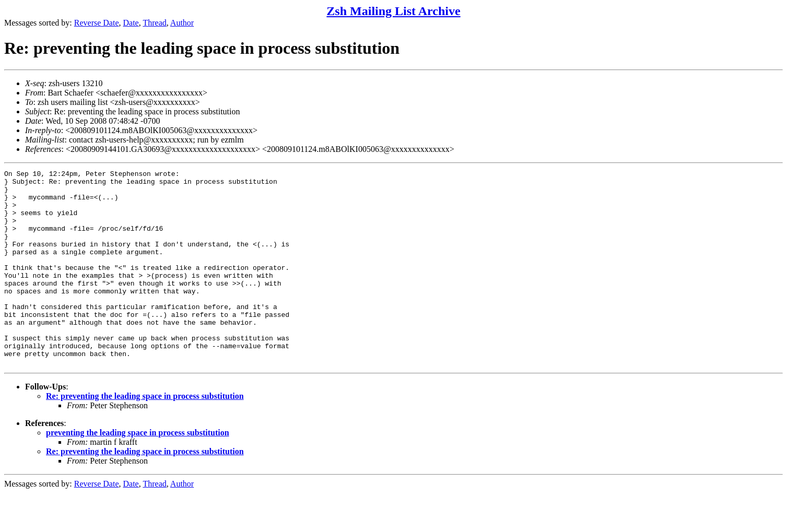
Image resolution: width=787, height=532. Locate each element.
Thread (154, 23)
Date (131, 23)
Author (182, 23)
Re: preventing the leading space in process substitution (145, 435)
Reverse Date (97, 23)
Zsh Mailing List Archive (393, 11)
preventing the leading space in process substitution (138, 472)
